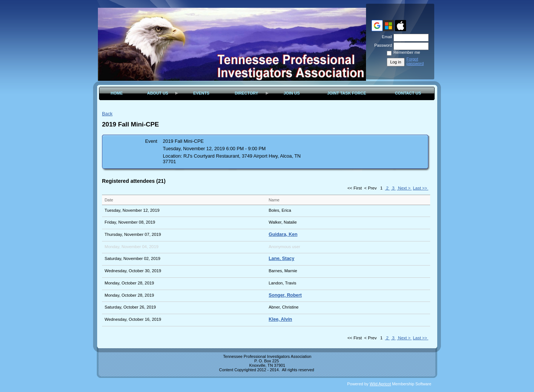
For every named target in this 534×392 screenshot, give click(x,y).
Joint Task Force (347, 93)
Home (117, 93)
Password (382, 45)
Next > (404, 188)
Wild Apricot (380, 384)
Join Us (292, 93)
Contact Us (408, 93)
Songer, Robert (285, 295)
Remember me (407, 52)
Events (201, 93)
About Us (158, 93)
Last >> (421, 188)
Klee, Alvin (281, 319)
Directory (246, 93)
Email (386, 37)
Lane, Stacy (282, 258)
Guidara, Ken (283, 234)
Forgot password (415, 61)
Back (107, 114)
